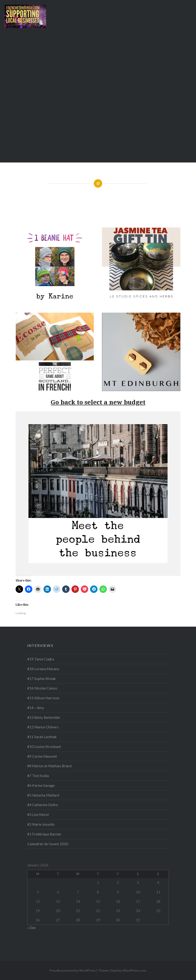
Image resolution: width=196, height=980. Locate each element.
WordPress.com (134, 970)
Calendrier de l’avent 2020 (48, 844)
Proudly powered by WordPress (73, 970)
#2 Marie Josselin (41, 824)
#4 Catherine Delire (43, 805)
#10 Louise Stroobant (44, 747)
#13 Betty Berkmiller (44, 717)
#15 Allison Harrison (43, 698)
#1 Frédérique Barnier (44, 834)
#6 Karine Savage (41, 785)
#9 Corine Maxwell (42, 756)
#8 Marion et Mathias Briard (49, 766)
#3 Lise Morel (38, 814)
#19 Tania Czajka (41, 659)
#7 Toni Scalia (38, 776)
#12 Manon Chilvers (43, 727)
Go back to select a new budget (98, 402)
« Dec (32, 928)
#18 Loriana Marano (43, 669)
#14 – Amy (36, 708)
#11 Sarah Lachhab (42, 737)
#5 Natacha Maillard (43, 795)
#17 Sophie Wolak (42, 679)
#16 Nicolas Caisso (42, 688)
